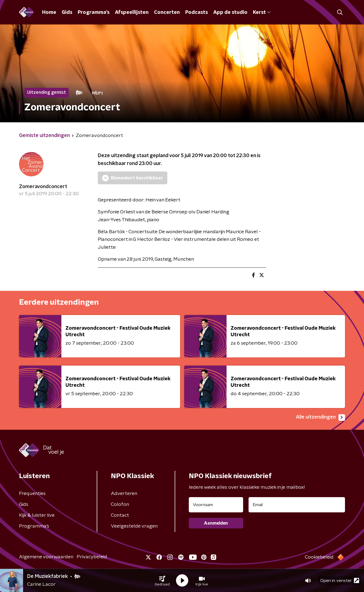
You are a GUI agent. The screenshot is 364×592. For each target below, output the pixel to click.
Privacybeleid (92, 557)
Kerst (262, 13)
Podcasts (197, 13)
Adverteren (124, 494)
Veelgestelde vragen (134, 526)
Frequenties (32, 494)
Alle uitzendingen (320, 417)
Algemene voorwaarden (46, 557)
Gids (67, 13)
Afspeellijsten (132, 13)
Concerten (167, 13)
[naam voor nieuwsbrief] (216, 505)
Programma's (94, 13)
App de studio (230, 13)
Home (49, 13)
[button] (162, 581)
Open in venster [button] (340, 580)
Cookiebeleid (319, 557)
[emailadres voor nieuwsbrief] (297, 505)
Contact (120, 515)
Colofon (120, 504)
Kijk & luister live (37, 515)
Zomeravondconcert (43, 187)
